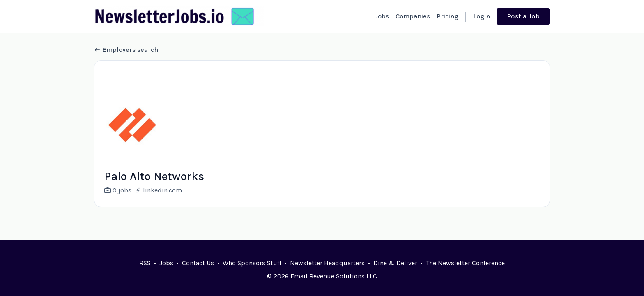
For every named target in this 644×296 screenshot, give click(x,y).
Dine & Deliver (395, 263)
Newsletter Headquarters (327, 263)
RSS (145, 263)
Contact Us (198, 263)
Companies (413, 16)
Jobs (382, 16)
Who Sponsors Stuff (252, 263)
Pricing (447, 16)
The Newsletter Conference (465, 263)
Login (482, 16)
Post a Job (523, 16)
